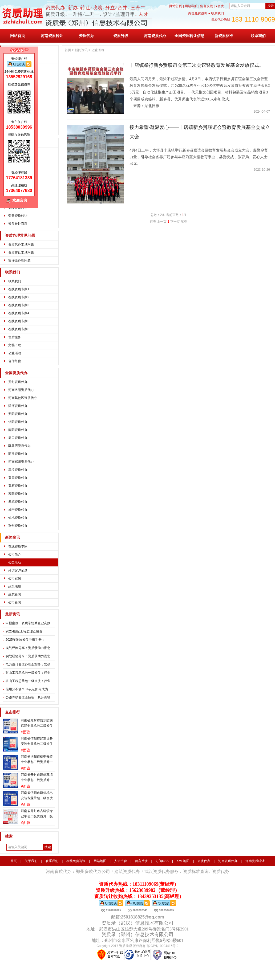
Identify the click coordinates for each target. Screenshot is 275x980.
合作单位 (15, 361)
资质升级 (121, 36)
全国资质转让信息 (189, 36)
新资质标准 (224, 36)
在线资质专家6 (19, 329)
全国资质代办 (16, 373)
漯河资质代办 (18, 406)
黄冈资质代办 (18, 478)
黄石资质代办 (18, 486)
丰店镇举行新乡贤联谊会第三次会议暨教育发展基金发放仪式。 (197, 65)
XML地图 (183, 861)
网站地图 (100, 861)
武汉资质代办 (18, 470)
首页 (68, 50)
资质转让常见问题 (21, 252)
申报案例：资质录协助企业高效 (28, 623)
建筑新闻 (15, 594)
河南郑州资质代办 (21, 462)
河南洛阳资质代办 (21, 390)
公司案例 (15, 578)
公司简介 (15, 554)
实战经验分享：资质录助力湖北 (28, 648)
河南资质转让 (52, 36)
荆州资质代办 (18, 526)
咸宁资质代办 (18, 510)
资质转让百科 (18, 224)
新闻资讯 (13, 538)
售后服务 (15, 337)
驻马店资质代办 (19, 446)
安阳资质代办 (18, 414)
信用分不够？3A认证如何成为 (27, 689)
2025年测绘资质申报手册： (25, 640)
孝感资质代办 (18, 502)
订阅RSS (162, 861)
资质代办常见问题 (21, 244)
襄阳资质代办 (18, 494)
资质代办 (86, 36)
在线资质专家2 (19, 297)
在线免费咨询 (76, 861)
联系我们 (258, 36)
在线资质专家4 (19, 313)
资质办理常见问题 (20, 236)
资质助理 (126, 946)
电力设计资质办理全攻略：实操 (28, 664)
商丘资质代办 (18, 454)
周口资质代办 (18, 438)
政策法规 (15, 586)
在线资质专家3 (19, 305)
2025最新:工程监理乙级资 (24, 631)
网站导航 (191, 6)
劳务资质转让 (18, 216)
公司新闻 (15, 602)
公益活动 (15, 353)
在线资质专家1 (19, 289)
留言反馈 (207, 6)
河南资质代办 (155, 36)
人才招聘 (120, 861)
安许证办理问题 (19, 260)
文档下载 (15, 345)
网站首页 (176, 6)
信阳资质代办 (18, 422)
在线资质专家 (18, 546)
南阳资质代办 (18, 430)
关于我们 (31, 861)
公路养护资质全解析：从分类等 (28, 697)
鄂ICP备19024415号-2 (163, 946)
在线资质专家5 (19, 321)
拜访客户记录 (18, 570)
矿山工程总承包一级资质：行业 (28, 673)
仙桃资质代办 (18, 518)
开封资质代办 (18, 382)
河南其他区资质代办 (23, 398)
